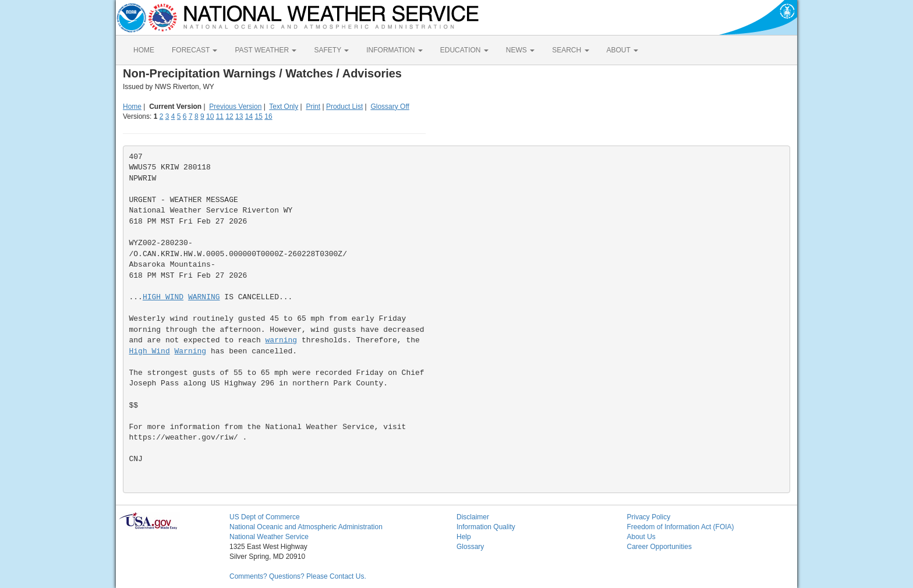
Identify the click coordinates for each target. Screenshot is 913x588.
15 (259, 116)
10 (210, 116)
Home (132, 107)
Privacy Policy (649, 517)
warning (282, 340)
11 (220, 116)
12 (229, 116)
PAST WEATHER (266, 50)
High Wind (150, 351)
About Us (641, 537)
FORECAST (194, 50)
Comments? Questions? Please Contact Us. (298, 576)
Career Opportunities (659, 547)
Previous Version (235, 107)
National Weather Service (269, 537)
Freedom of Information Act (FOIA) (681, 527)
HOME (144, 50)
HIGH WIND (163, 297)
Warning (191, 351)
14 (249, 116)
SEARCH (570, 50)
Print (313, 107)
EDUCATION (464, 50)
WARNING (204, 297)
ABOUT (622, 50)
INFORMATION (394, 50)
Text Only (284, 107)
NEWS (520, 50)
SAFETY (331, 50)
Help (464, 537)
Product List (344, 107)
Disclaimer (473, 517)
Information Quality (486, 527)
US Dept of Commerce (265, 517)
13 (239, 116)
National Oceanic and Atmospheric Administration (306, 527)
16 (268, 116)
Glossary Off (390, 107)
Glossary (470, 547)
